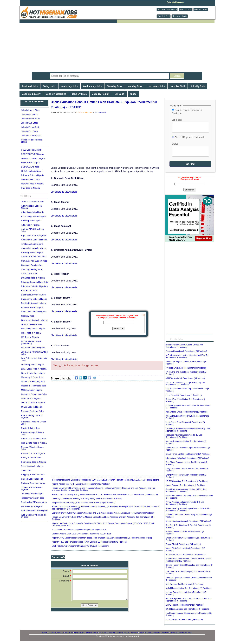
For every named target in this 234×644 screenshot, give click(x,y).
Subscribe (119, 328)
